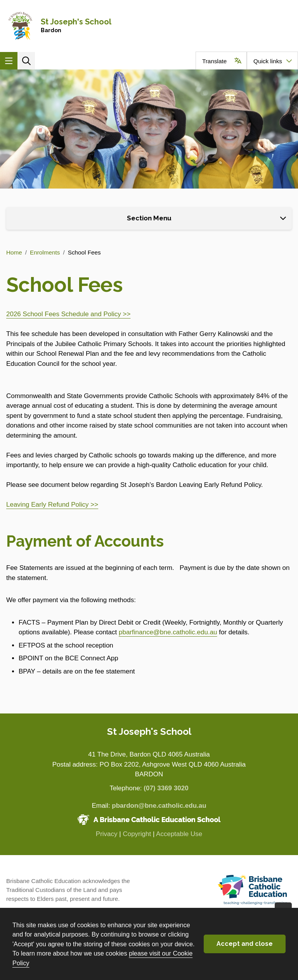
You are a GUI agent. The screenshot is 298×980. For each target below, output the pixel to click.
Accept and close (245, 944)
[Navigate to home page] (149, 26)
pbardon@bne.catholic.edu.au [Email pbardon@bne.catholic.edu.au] (159, 806)
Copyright (137, 834)
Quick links (268, 61)
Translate (214, 61)
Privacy (107, 834)
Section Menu (149, 218)
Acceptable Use (179, 834)
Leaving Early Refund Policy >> (52, 505)
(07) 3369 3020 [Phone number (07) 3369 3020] (166, 788)
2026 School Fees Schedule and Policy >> (68, 314)
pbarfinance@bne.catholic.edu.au (168, 632)
